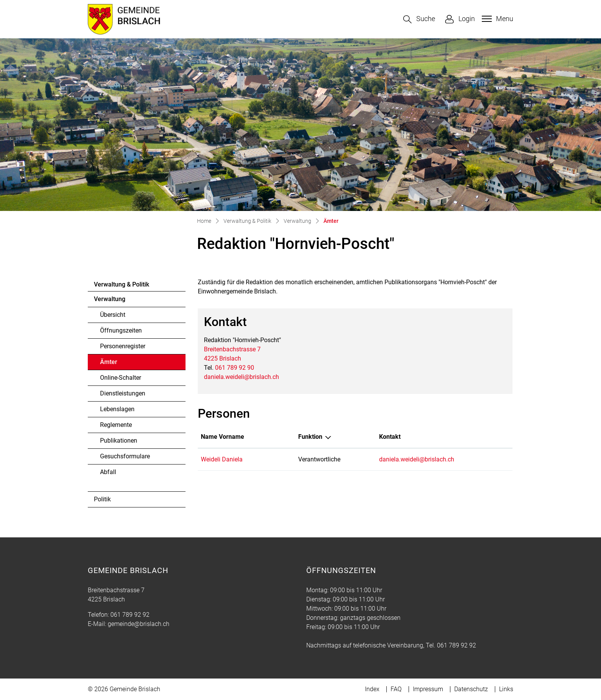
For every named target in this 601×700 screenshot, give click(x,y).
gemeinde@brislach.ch (139, 624)
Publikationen (119, 441)
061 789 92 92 (130, 615)
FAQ (396, 689)
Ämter (121, 364)
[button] (419, 19)
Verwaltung (110, 299)
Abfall (108, 472)
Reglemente (116, 425)
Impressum (428, 689)
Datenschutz (471, 689)
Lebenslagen (117, 409)
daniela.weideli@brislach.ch (241, 377)
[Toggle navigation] (497, 19)
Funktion (310, 437)
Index (372, 689)
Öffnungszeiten (121, 330)
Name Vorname (223, 437)
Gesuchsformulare (125, 456)
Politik (102, 499)
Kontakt (390, 437)
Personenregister (123, 346)
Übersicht (113, 315)
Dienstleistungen (123, 393)
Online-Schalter (121, 378)
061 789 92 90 (235, 368)
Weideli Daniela (222, 459)
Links (506, 689)
